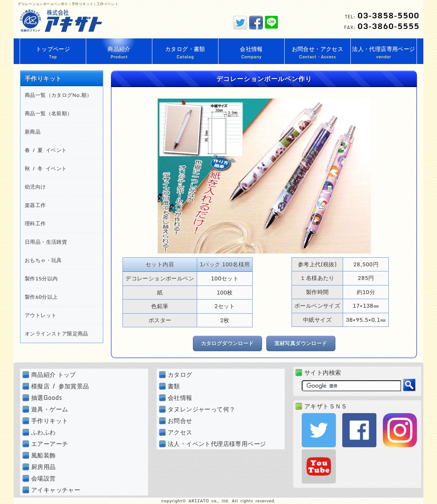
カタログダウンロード (227, 343)
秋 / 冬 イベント (46, 168)
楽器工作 (35, 205)
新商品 (33, 132)
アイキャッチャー (56, 490)
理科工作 (35, 223)
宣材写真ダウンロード (301, 343)
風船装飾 (44, 455)
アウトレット (41, 315)
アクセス (180, 432)
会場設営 (44, 478)
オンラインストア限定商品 (57, 334)
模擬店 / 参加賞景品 (60, 386)
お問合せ (180, 421)
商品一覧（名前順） (49, 113)
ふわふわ (44, 432)
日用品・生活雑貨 (46, 242)
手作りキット (50, 421)
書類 (174, 386)
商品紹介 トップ (54, 374)
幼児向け (35, 187)
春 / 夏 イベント (46, 150)
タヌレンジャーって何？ (201, 409)
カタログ (180, 374)
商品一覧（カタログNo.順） (58, 95)
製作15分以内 (41, 278)
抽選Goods (47, 398)
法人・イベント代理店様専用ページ (217, 444)
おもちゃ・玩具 (43, 260)
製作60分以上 (41, 297)
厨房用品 (44, 467)
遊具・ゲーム (50, 409)
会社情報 (180, 398)
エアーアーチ (50, 444)
